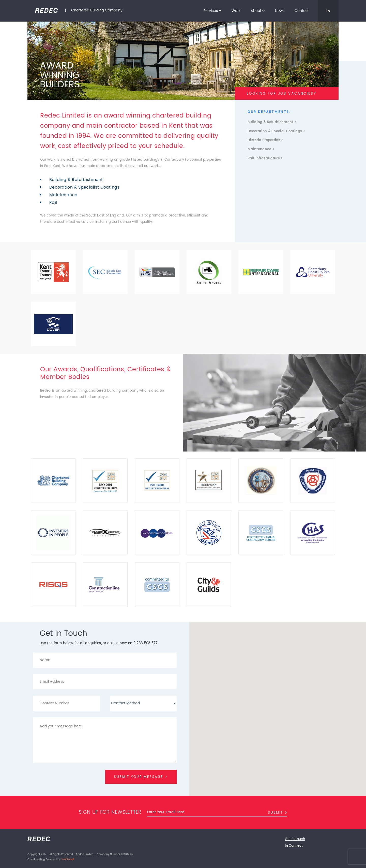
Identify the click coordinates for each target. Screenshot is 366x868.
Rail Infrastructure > (265, 159)
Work (236, 11)
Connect (296, 846)
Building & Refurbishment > (272, 122)
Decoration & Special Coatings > (276, 131)
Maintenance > (261, 150)
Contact (302, 11)
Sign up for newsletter (110, 813)
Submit (277, 813)
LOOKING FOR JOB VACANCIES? (282, 94)
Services (212, 11)
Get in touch (295, 840)
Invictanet (68, 859)
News (280, 11)
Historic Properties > (265, 140)
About (258, 11)
